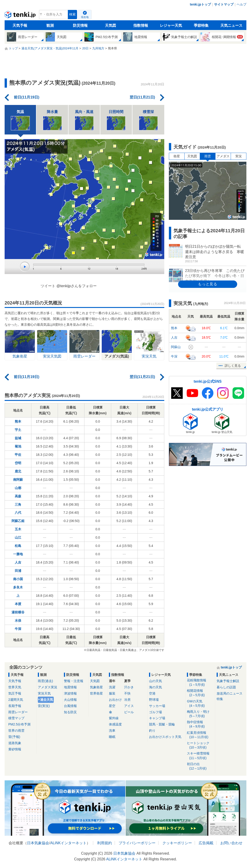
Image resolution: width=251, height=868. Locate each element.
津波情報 (70, 693)
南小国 (18, 579)
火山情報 (70, 700)
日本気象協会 (38, 843)
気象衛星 (96, 687)
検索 (72, 14)
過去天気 (47, 700)
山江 (18, 537)
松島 (18, 546)
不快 (127, 693)
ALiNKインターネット (68, 843)
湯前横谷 (18, 612)
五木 (18, 529)
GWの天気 (200, 704)
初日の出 (200, 766)
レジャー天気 (171, 25)
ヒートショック (200, 745)
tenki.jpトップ (200, 4)
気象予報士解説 (228, 681)
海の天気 (155, 687)
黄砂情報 (15, 749)
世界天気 (15, 687)
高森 (18, 496)
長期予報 (15, 706)
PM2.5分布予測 (19, 724)
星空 (112, 706)
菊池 (18, 446)
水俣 (18, 620)
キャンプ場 (157, 718)
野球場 (154, 700)
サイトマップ (224, 4)
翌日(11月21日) (142, 97)
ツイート (48, 286)
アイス (129, 706)
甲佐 (18, 455)
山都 (18, 488)
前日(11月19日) (27, 97)
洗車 (112, 731)
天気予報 (20, 25)
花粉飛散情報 (200, 683)
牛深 (18, 629)
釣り (152, 731)
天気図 (111, 25)
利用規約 (105, 843)
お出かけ (115, 700)
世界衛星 (96, 693)
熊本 (18, 421)
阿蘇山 (176, 347)
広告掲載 (206, 843)
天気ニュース (231, 25)
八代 (18, 513)
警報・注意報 (74, 681)
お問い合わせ (231, 843)
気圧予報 (15, 693)
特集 (220, 699)
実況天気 (44, 693)
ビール (129, 712)
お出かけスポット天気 (165, 737)
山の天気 (155, 681)
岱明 (18, 463)
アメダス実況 (48, 687)
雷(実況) (44, 706)
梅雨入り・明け (200, 714)
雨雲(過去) (45, 681)
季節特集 (201, 25)
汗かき (129, 687)
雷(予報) (14, 737)
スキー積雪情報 (200, 756)
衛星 (177, 156)
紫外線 (114, 718)
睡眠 (112, 737)
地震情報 (70, 687)
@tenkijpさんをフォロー (77, 286)
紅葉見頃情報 (200, 735)
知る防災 (70, 712)
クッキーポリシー (177, 843)
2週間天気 (16, 700)
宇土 (18, 430)
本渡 (18, 604)
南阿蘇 (18, 480)
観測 (50, 25)
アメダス (223, 156)
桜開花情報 (200, 693)
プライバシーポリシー (137, 843)
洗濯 (112, 687)
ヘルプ (242, 4)
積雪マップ (16, 718)
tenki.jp (21, 16)
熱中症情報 (200, 724)
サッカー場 (157, 706)
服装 (112, 693)
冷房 (127, 700)
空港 (152, 693)
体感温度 (115, 724)
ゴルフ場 (155, 712)
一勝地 (18, 554)
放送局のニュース (230, 693)
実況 (239, 156)
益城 (18, 438)
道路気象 (15, 743)
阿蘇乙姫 (18, 521)
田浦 (18, 571)
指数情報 (141, 25)
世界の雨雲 (16, 731)
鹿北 (18, 471)
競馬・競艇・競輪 (162, 724)
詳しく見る (233, 366)
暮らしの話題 (226, 687)
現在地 (85, 17)
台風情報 (70, 706)
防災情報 (80, 25)
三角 (18, 504)
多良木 (18, 587)
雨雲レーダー (18, 712)
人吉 (18, 562)
